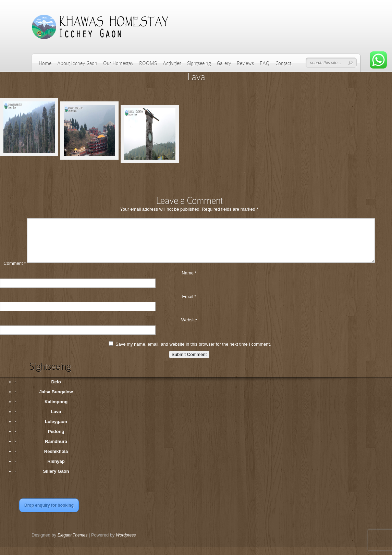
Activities (172, 63)
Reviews (245, 63)
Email (189, 305)
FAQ (265, 63)
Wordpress (126, 543)
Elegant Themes (72, 543)
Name (189, 281)
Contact (283, 63)
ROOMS (148, 63)
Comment (15, 272)
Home (45, 63)
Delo (56, 390)
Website (189, 328)
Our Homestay (118, 63)
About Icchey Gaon (77, 63)
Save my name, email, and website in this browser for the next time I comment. (193, 352)
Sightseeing (199, 63)
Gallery (224, 63)
